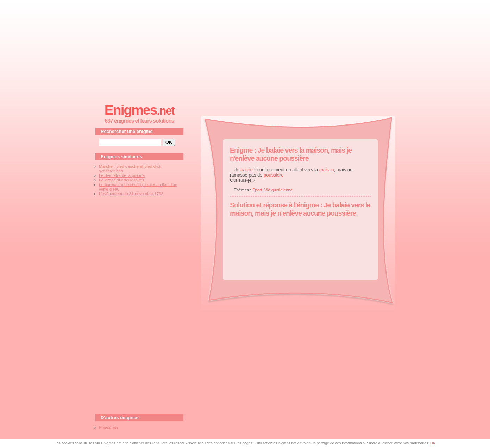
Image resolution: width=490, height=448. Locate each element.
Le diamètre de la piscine (122, 175)
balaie (247, 170)
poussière (274, 175)
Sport (257, 190)
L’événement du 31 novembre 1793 (131, 194)
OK (433, 443)
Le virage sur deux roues (122, 180)
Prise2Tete (109, 427)
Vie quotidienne (278, 190)
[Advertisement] (245, 50)
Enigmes (139, 110)
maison (327, 170)
